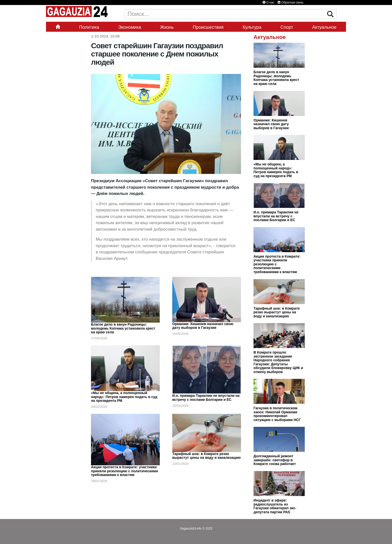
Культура (252, 27)
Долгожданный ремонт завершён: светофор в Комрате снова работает (275, 460)
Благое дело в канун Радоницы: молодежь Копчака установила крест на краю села (123, 328)
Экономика (130, 27)
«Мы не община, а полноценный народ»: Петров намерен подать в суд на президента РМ (124, 397)
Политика (89, 27)
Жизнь (167, 27)
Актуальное (324, 27)
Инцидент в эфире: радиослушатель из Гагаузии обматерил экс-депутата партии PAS (275, 506)
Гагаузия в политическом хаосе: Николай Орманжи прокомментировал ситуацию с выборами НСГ (277, 414)
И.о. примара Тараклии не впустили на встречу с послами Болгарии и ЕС (206, 398)
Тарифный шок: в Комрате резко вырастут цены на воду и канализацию (206, 456)
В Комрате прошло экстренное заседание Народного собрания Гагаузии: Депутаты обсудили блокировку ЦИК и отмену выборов (278, 362)
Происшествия (208, 27)
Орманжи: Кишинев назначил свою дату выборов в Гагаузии (203, 326)
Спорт (287, 27)
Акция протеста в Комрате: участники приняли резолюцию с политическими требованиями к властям (124, 471)
